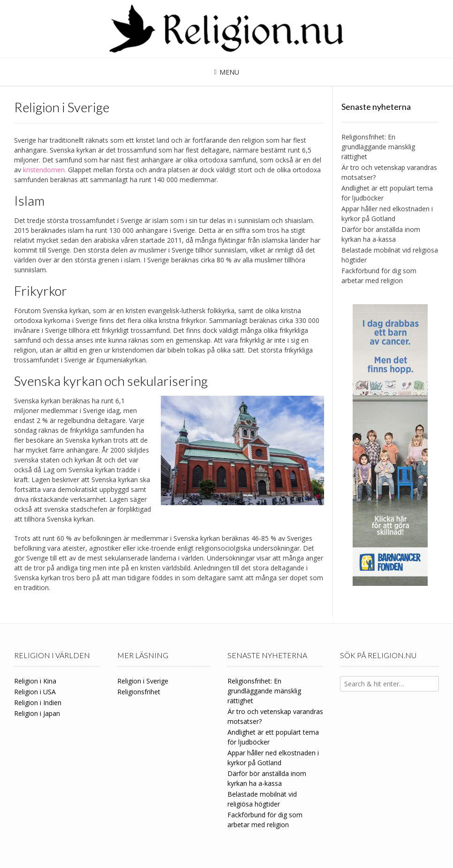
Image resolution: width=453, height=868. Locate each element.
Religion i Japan (37, 713)
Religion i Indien (38, 703)
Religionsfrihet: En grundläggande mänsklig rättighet (378, 147)
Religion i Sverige (143, 681)
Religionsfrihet (139, 692)
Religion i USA (35, 692)
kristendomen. (45, 170)
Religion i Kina (35, 681)
